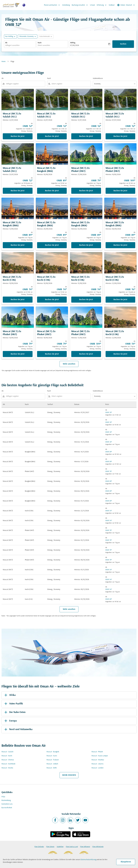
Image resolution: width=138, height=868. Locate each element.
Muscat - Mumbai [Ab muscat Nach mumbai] (98, 760)
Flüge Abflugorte (85, 847)
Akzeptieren (126, 862)
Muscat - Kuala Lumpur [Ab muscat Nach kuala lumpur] (100, 756)
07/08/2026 (75, 45)
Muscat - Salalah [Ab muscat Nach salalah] (7, 752)
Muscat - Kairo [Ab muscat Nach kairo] (52, 756)
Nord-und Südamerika (18, 729)
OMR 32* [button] (13, 25)
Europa (10, 721)
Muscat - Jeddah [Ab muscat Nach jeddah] (52, 764)
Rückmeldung (6, 800)
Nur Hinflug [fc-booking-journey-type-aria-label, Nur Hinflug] (9, 36)
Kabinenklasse (98, 78)
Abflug (73, 43)
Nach (40, 43)
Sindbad (112, 5)
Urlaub (92, 5)
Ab (6, 43)
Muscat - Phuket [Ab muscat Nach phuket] (97, 752)
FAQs (3, 797)
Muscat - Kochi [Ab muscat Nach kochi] (7, 756)
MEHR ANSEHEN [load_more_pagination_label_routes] (69, 775)
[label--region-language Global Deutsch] (126, 5)
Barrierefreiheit (7, 808)
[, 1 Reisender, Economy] (26, 36)
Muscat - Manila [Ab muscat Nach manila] (7, 768)
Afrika (10, 695)
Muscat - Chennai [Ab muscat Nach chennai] (8, 760)
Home (4, 62)
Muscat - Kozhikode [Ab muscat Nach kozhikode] (8, 764)
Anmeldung (66, 5)
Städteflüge (60, 847)
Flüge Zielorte (50, 847)
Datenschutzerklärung (88, 860)
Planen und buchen (53, 5)
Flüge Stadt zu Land (72, 847)
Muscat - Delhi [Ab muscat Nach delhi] (52, 768)
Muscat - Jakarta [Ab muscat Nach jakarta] (97, 764)
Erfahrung (102, 5)
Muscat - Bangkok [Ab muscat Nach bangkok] (53, 752)
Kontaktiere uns (7, 804)
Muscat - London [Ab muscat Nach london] (97, 768)
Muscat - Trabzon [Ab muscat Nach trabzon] (53, 760)
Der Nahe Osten (15, 712)
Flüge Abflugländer (98, 847)
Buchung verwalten (80, 5)
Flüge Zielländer (39, 847)
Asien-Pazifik (13, 704)
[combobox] (20, 45)
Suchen (123, 44)
